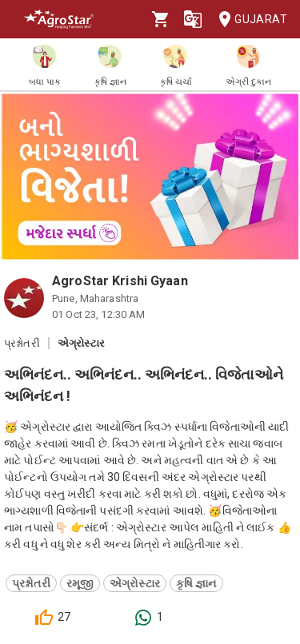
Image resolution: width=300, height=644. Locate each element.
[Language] (193, 19)
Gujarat (248, 20)
